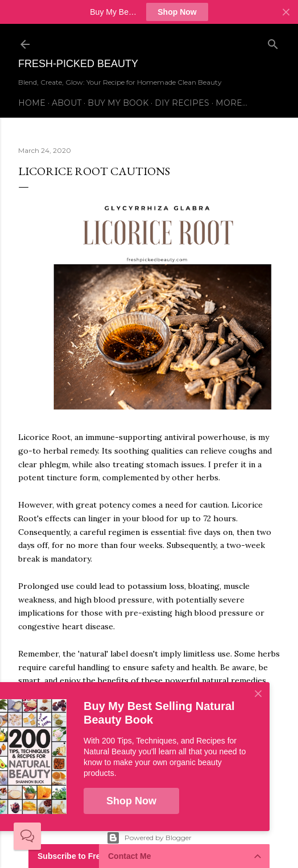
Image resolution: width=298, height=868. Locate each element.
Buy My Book (118, 103)
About (67, 103)
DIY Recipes (182, 103)
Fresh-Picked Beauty (78, 64)
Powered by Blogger (149, 838)
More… (231, 103)
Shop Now (177, 12)
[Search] (273, 42)
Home (32, 103)
